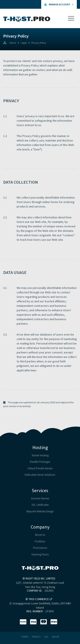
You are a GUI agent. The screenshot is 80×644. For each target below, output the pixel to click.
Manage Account (59, 4)
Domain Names (40, 498)
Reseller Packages (40, 462)
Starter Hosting (40, 455)
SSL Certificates (40, 505)
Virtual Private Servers (40, 468)
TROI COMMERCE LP (41, 599)
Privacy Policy (39, 43)
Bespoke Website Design (40, 511)
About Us (40, 535)
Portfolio (40, 541)
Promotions (40, 548)
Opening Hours (40, 554)
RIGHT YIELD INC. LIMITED (40, 578)
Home (13, 43)
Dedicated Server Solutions (40, 475)
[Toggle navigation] (71, 18)
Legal (24, 43)
